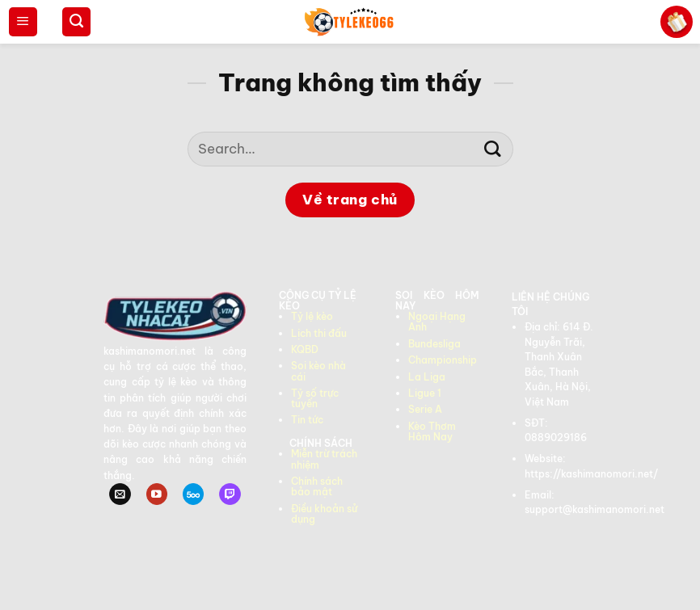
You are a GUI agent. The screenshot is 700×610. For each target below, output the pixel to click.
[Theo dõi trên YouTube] (157, 494)
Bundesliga (434, 344)
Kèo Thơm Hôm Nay (432, 431)
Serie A (425, 409)
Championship (443, 360)
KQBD (305, 349)
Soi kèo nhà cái (318, 371)
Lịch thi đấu (319, 333)
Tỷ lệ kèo (312, 316)
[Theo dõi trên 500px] (193, 494)
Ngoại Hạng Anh (437, 322)
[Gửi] (493, 149)
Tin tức (307, 420)
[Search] (76, 22)
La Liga (427, 377)
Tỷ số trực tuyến (315, 398)
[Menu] (23, 22)
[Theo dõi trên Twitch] (230, 494)
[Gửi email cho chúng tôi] (120, 494)
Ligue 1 (425, 393)
